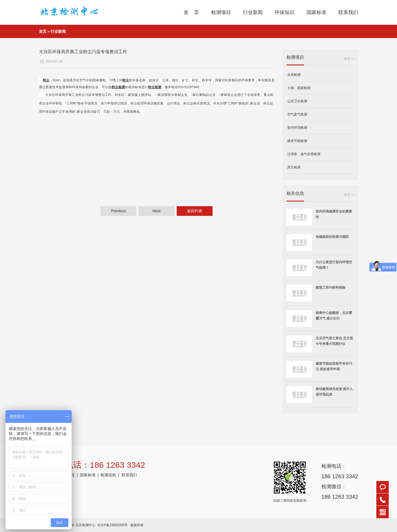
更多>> (349, 59)
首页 (43, 31)
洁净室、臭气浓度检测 (303, 154)
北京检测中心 (85, 525)
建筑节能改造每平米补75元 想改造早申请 (334, 366)
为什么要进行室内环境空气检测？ (334, 265)
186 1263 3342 (340, 476)
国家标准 (316, 12)
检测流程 (108, 475)
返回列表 (195, 211)
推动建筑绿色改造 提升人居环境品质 (334, 392)
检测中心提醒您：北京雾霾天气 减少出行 (334, 316)
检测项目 (221, 12)
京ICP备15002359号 (112, 525)
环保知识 (285, 12)
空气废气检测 (297, 114)
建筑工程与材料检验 (331, 288)
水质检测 (293, 75)
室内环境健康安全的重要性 (334, 214)
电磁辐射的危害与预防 (332, 237)
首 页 (191, 12)
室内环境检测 (297, 128)
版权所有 (137, 525)
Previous (118, 211)
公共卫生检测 (297, 101)
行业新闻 (253, 12)
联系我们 (348, 12)
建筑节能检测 (297, 141)
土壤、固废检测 (298, 88)
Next (156, 211)
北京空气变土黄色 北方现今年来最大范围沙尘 (334, 341)
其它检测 (293, 167)
